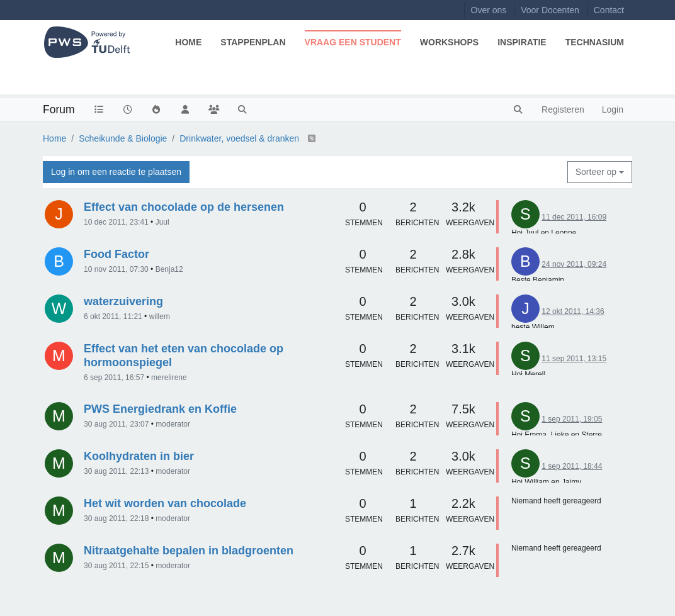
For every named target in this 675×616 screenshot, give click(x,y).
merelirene (169, 378)
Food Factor (116, 254)
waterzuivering (123, 301)
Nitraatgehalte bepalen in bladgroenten (189, 551)
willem (160, 316)
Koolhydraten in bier (139, 456)
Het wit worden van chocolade (165, 503)
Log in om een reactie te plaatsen (116, 172)
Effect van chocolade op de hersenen (184, 207)
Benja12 (169, 269)
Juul (162, 222)
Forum (59, 109)
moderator (173, 424)
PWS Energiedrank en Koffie (160, 409)
